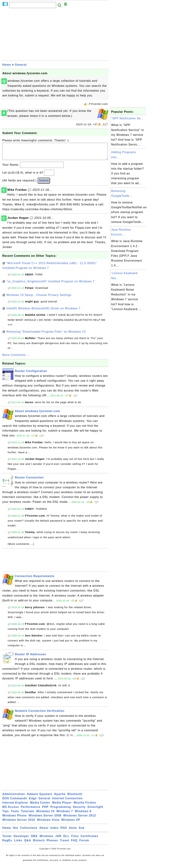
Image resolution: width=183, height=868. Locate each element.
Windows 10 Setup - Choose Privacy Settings (39, 299)
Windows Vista (48, 823)
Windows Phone (14, 819)
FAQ (74, 844)
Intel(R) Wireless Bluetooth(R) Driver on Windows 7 (44, 312)
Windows (46, 840)
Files (75, 840)
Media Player (62, 806)
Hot (16, 831)
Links (18, 844)
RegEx (7, 844)
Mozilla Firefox (85, 806)
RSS (64, 831)
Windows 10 (45, 815)
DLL (66, 840)
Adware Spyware (39, 798)
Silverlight (95, 810)
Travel (65, 844)
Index (54, 831)
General (21, 65)
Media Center (40, 806)
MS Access (11, 810)
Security (79, 810)
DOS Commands (15, 802)
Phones (52, 844)
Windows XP (71, 823)
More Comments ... (16, 358)
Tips (6, 815)
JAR (58, 840)
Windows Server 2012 (80, 819)
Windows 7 (65, 815)
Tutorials (28, 815)
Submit (44, 184)
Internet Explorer (15, 806)
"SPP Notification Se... (127, 118)
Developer (21, 840)
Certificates (89, 840)
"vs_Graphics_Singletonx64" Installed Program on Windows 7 (50, 285)
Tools (15, 815)
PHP (45, 810)
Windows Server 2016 (19, 823)
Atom (73, 831)
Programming (61, 810)
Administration (14, 798)
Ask (81, 831)
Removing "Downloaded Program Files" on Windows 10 (46, 335)
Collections (29, 831)
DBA (34, 840)
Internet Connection (67, 802)
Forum (84, 844)
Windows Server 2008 (45, 819)
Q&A (28, 844)
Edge (33, 802)
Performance (30, 810)
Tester (7, 840)
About (44, 831)
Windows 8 (83, 815)
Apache (60, 798)
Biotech (39, 844)
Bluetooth (75, 798)
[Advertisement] (55, 35)
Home (7, 65)
